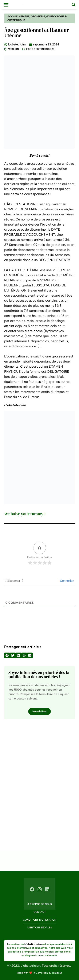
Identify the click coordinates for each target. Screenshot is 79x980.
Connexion (67, 581)
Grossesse (38, 16)
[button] (6, 5)
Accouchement (18, 16)
